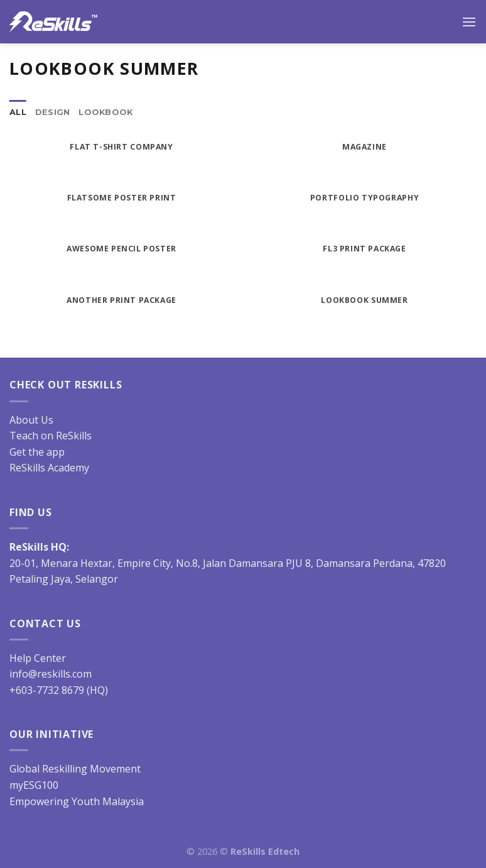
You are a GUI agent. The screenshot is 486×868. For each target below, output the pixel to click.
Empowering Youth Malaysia (77, 801)
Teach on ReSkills (51, 436)
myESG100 (34, 785)
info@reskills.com (51, 674)
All (18, 112)
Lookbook (105, 112)
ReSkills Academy (49, 468)
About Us (31, 420)
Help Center (38, 658)
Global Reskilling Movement (75, 769)
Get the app (37, 452)
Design (53, 112)
